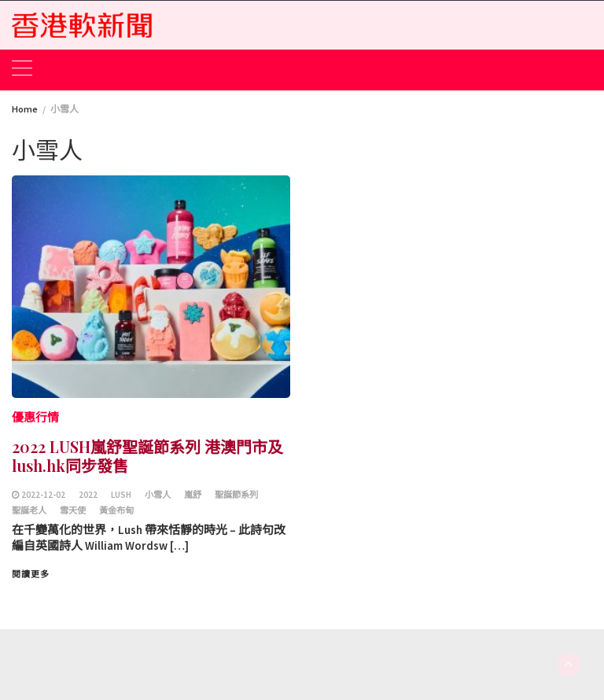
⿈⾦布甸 (116, 510)
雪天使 (73, 510)
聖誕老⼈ (29, 510)
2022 (88, 495)
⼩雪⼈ (158, 495)
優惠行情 (35, 417)
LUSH (121, 495)
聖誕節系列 (236, 495)
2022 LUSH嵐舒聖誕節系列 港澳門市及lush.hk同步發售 (147, 456)
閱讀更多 (31, 574)
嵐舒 (193, 495)
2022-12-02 (43, 495)
